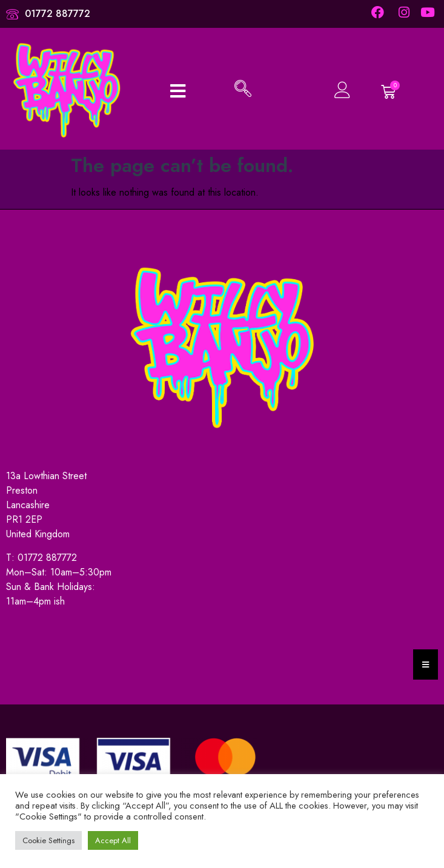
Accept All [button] (113, 840)
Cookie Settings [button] (48, 840)
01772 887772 (47, 558)
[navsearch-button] (243, 90)
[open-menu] (178, 90)
